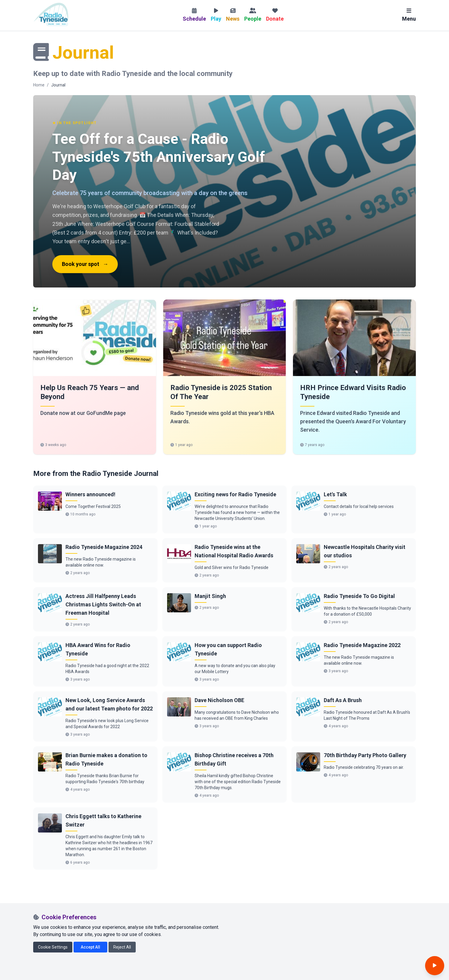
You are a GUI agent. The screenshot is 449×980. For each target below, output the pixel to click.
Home (39, 85)
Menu (409, 15)
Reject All (122, 947)
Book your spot (85, 264)
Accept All (90, 947)
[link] (95, 377)
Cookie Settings (53, 947)
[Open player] (435, 966)
